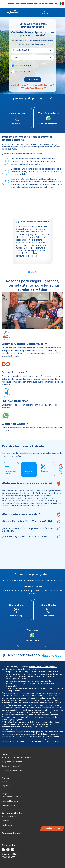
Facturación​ (7, 825)
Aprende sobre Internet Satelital (16, 758)
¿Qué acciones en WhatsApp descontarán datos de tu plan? (28, 530)
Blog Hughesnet (9, 805)
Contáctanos (52, 828)
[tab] (32, 484)
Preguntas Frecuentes (12, 762)
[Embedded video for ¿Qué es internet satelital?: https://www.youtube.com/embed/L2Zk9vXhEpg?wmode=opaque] (33, 205)
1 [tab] (29, 272)
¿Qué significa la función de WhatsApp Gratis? (27, 521)
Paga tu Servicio (9, 817)
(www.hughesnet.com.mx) (20, 705)
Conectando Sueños (11, 797)
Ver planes (33, 80)
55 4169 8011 (17, 124)
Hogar (5, 782)
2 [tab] (33, 272)
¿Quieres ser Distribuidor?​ (13, 770)
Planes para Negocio (24, 71)
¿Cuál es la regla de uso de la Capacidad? (25, 537)
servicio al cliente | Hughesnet (43, 667)
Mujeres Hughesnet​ (10, 801)
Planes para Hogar (23, 66)
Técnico (45, 471)
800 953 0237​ (48, 616)
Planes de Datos (27, 472)
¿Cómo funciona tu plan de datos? (21, 514)
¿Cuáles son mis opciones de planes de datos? (27, 483)
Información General (11, 472)
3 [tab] (36, 272)
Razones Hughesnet (11, 766)
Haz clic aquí (17, 616)
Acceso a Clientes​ (12, 833)
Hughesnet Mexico (12, 12)
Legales (5, 821)
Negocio (6, 786)
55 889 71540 (32, 641)
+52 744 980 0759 (48, 124)
